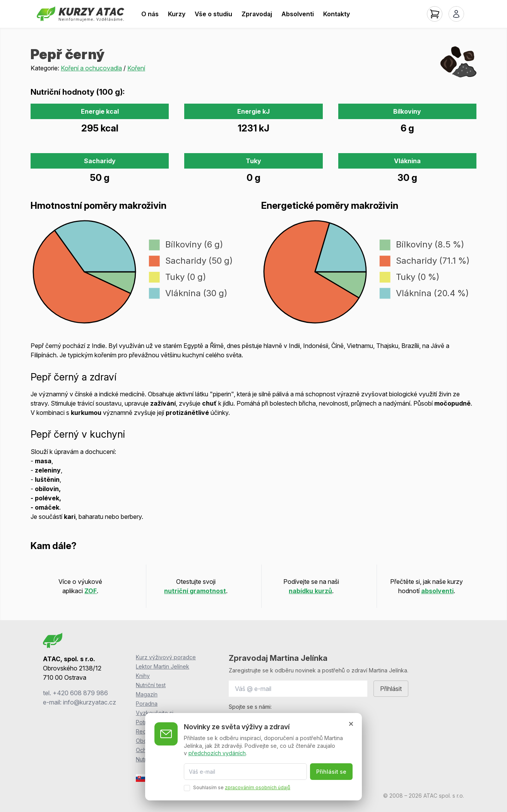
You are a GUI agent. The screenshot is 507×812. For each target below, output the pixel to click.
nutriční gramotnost (195, 591)
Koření (136, 68)
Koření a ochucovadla (91, 68)
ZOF (91, 591)
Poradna (147, 704)
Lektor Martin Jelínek (163, 666)
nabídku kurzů (310, 591)
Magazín (147, 694)
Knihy (143, 676)
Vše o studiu (213, 14)
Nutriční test (151, 685)
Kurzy (177, 14)
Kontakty (337, 14)
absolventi (437, 591)
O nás (150, 14)
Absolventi (298, 14)
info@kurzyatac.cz (90, 702)
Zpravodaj (257, 14)
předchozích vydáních (217, 753)
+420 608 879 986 (80, 693)
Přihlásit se (331, 772)
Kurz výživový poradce (166, 657)
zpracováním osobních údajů (258, 787)
